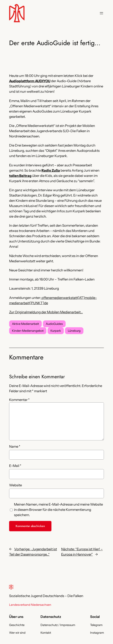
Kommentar (19, 400)
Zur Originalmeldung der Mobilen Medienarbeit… (46, 312)
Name (15, 446)
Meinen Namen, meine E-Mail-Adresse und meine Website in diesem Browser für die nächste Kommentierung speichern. (58, 510)
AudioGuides (54, 324)
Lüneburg (74, 331)
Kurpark (56, 331)
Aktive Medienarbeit (25, 324)
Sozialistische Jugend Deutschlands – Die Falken (46, 596)
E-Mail (15, 466)
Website (15, 485)
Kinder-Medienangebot (28, 331)
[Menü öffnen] (101, 13)
